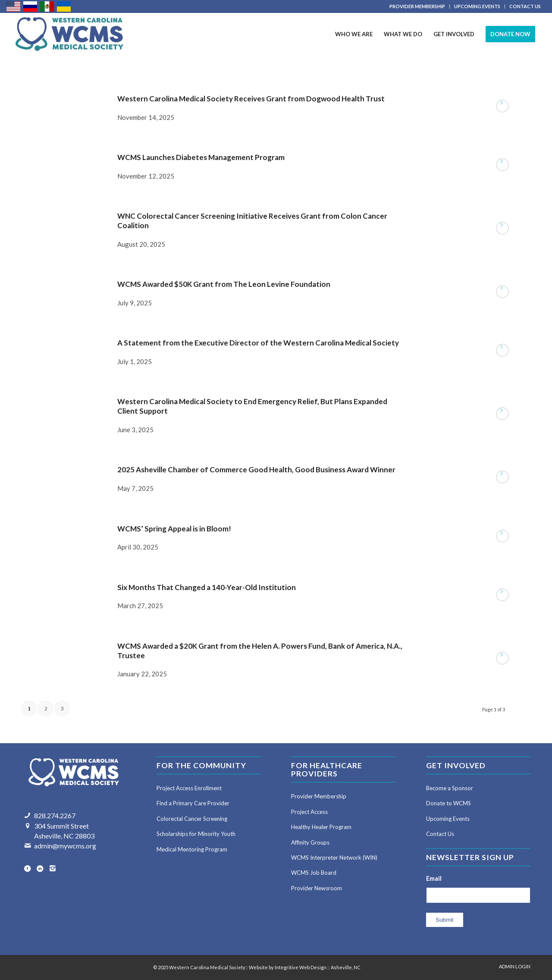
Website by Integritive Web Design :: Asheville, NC (305, 967)
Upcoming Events (448, 819)
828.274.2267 (55, 815)
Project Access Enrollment (189, 788)
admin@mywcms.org (65, 846)
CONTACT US (525, 6)
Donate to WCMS (448, 803)
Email (434, 878)
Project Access (309, 812)
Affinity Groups (310, 842)
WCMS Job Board (314, 873)
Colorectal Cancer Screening (192, 819)
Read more (502, 106)
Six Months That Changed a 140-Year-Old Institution (207, 587)
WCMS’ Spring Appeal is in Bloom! (174, 529)
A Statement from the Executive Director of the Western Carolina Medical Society (258, 343)
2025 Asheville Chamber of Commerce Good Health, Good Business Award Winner (256, 470)
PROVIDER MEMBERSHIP (417, 6)
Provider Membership (319, 796)
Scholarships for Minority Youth (196, 834)
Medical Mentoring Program (192, 849)
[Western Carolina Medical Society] (69, 34)
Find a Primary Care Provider (193, 803)
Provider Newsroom (317, 888)
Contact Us (440, 834)
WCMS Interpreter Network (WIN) (334, 857)
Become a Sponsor (450, 788)
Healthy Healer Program (321, 827)
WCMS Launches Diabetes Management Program (201, 157)
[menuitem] (417, 6)
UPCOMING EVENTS (477, 6)
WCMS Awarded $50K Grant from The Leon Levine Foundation (224, 284)
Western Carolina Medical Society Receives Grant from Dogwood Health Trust (251, 99)
